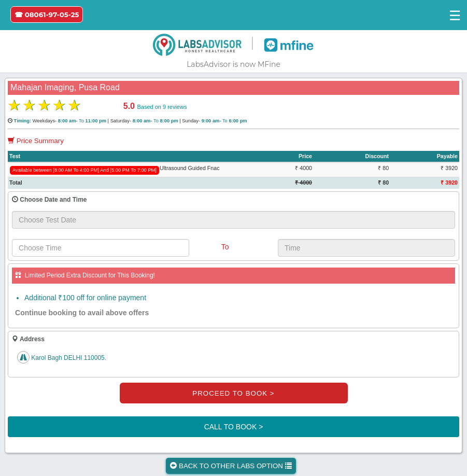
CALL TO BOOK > (234, 427)
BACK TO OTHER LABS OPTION (231, 466)
